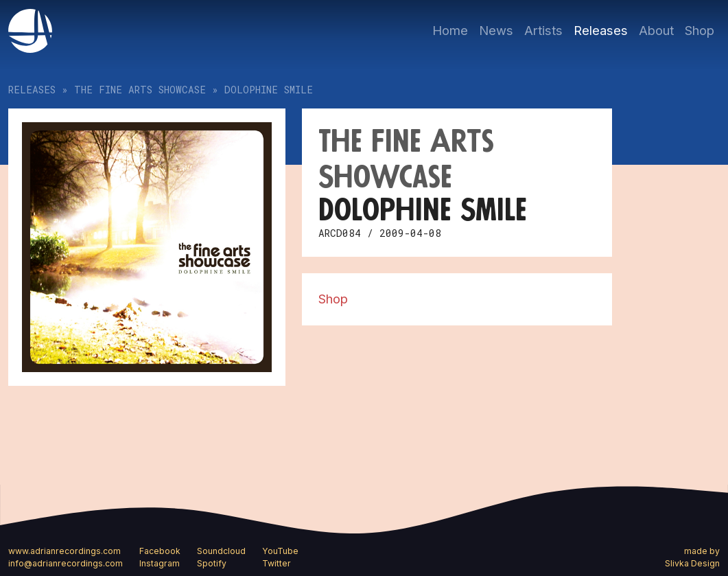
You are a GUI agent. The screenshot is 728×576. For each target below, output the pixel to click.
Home (450, 30)
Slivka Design (692, 563)
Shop (700, 30)
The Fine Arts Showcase (140, 90)
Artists (543, 30)
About (656, 30)
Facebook (160, 551)
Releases (601, 30)
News (496, 30)
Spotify (212, 563)
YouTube (280, 551)
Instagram (160, 563)
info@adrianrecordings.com (66, 563)
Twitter (277, 563)
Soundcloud (221, 551)
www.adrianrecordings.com (64, 551)
